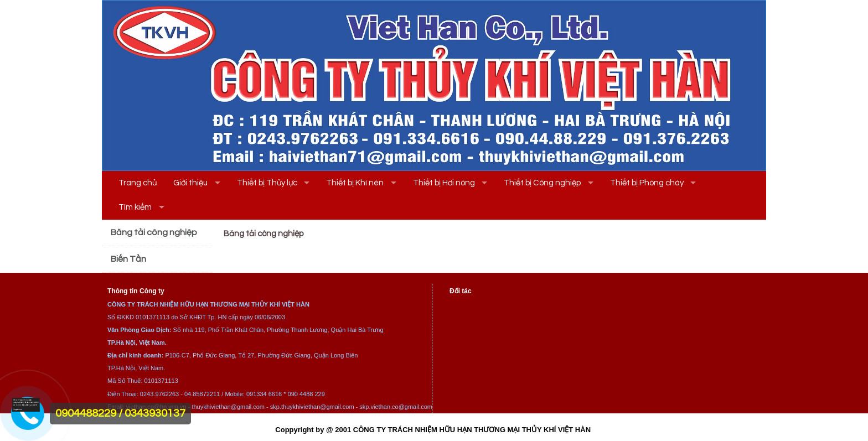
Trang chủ (138, 183)
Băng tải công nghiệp (154, 232)
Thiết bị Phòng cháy (647, 183)
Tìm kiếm (135, 207)
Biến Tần (128, 259)
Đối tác (461, 291)
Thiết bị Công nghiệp (542, 183)
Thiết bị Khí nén (355, 183)
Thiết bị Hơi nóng (444, 183)
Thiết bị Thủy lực (267, 183)
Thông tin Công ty (136, 291)
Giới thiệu (190, 183)
